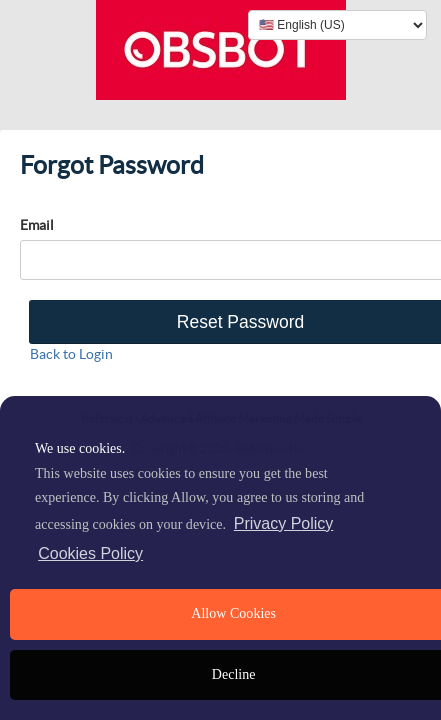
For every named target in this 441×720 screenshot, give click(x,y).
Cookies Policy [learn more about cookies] (90, 553)
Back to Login (71, 354)
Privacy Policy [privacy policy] (284, 523)
